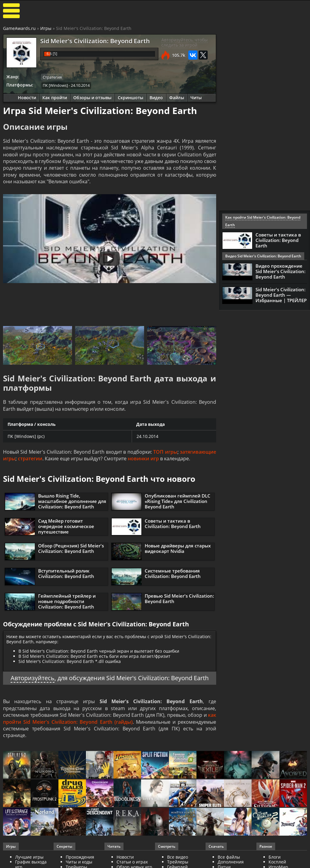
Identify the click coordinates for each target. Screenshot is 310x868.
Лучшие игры (29, 857)
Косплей (277, 862)
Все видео (178, 857)
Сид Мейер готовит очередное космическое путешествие (66, 526)
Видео (156, 98)
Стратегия (52, 77)
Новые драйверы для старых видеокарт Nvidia (178, 548)
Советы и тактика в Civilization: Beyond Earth (173, 524)
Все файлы (229, 857)
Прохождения (80, 857)
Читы (196, 98)
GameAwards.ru (19, 28)
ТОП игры (165, 452)
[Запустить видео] (110, 259)
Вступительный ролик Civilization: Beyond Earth (66, 573)
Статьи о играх (132, 862)
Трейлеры (178, 862)
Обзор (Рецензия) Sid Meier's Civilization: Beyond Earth (71, 548)
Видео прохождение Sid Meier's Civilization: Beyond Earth (280, 271)
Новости (27, 98)
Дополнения (231, 862)
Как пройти (55, 98)
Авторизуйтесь (33, 678)
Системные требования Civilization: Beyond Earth (173, 573)
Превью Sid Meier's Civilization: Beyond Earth (179, 599)
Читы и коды (79, 862)
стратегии (30, 458)
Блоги (275, 857)
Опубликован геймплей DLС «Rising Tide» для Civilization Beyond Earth (178, 501)
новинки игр (143, 458)
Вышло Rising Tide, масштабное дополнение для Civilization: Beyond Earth (72, 501)
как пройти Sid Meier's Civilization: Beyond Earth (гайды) (110, 718)
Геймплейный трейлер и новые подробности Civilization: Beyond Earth (67, 601)
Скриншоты (130, 98)
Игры (46, 28)
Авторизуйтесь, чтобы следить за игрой (185, 42)
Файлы (177, 98)
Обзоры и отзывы (92, 98)
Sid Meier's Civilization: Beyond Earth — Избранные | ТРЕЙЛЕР (281, 295)
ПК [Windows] (55, 85)
